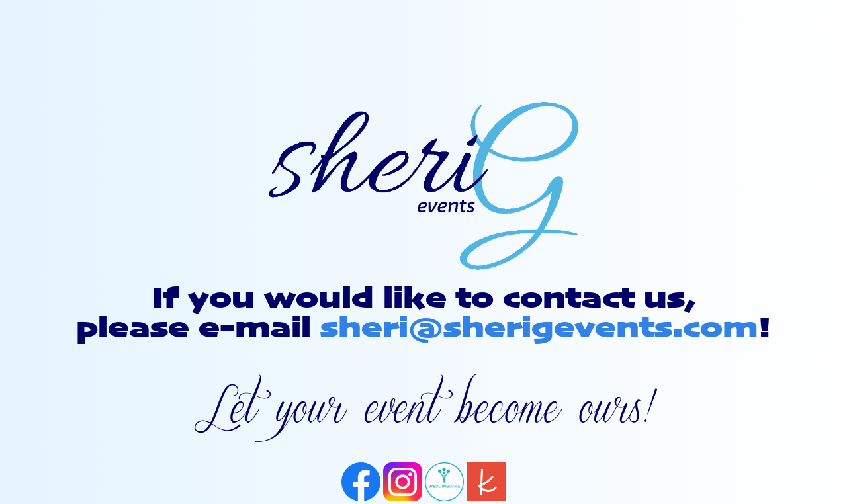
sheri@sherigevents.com (539, 329)
